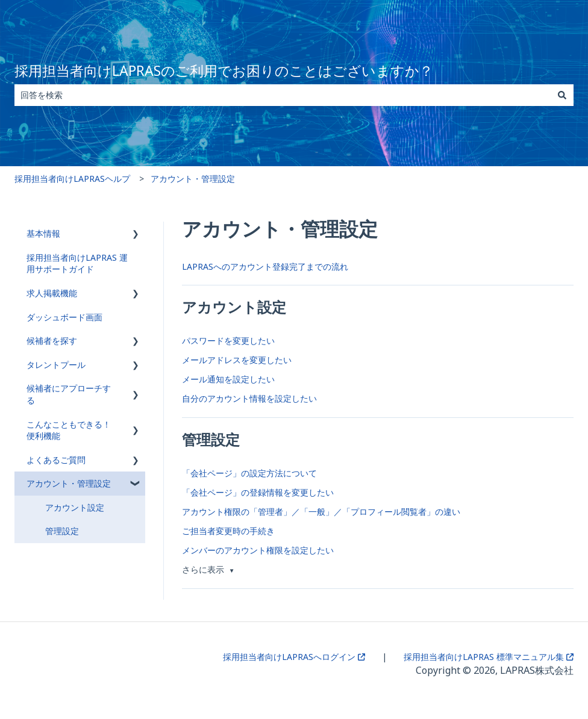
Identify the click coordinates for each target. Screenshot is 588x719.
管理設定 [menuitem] (62, 531)
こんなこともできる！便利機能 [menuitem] (69, 430)
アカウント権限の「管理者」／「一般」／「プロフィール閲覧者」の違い (321, 512)
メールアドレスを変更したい (237, 360)
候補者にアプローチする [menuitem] (69, 394)
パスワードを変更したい (228, 341)
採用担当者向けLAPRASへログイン (294, 657)
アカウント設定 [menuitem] (75, 507)
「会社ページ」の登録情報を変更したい (258, 492)
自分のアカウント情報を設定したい (249, 398)
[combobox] (283, 95)
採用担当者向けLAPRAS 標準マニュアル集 (489, 657)
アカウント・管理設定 (193, 179)
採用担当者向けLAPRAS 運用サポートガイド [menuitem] (77, 263)
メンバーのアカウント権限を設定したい (258, 550)
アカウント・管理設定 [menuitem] (69, 483)
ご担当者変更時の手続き (228, 531)
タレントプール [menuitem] (56, 365)
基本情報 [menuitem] (43, 233)
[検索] (562, 95)
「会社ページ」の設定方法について (249, 473)
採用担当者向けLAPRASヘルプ (72, 179)
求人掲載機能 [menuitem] (52, 293)
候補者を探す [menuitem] (52, 341)
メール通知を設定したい (228, 379)
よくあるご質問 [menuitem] (56, 460)
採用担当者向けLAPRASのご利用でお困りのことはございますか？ (224, 70)
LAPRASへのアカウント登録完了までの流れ (265, 266)
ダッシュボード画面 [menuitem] (64, 317)
